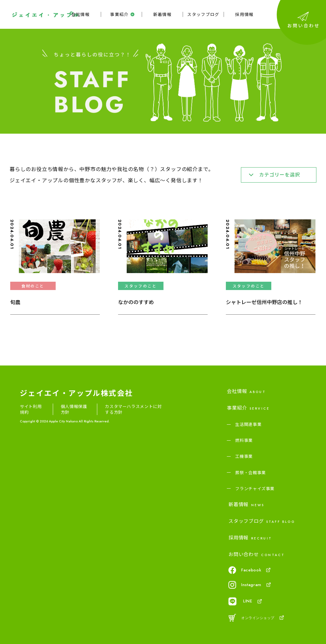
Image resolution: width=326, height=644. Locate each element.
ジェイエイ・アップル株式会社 (76, 393)
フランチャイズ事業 (255, 489)
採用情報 (244, 14)
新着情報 (162, 14)
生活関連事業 (248, 424)
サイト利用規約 (31, 409)
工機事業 (244, 456)
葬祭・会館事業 (250, 473)
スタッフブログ (203, 14)
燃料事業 (244, 440)
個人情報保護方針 (74, 409)
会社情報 (80, 14)
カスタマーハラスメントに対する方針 (133, 409)
